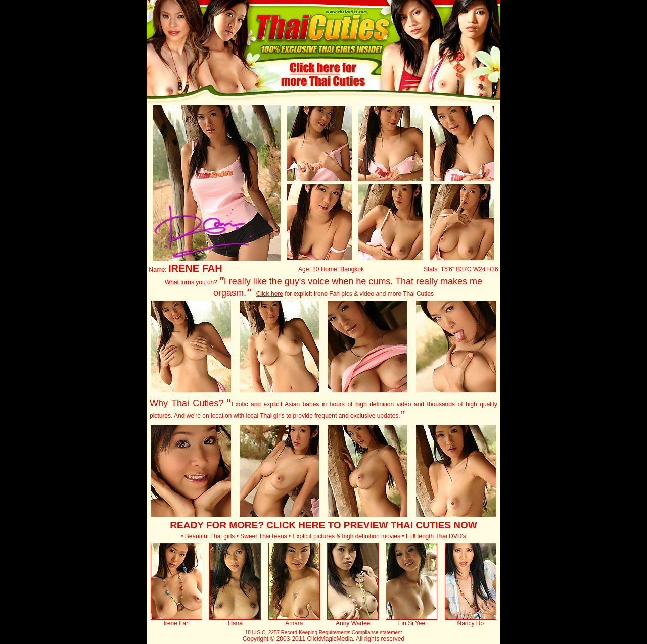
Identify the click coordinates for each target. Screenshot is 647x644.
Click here (270, 294)
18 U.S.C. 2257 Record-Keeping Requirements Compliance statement (324, 633)
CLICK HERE (296, 525)
